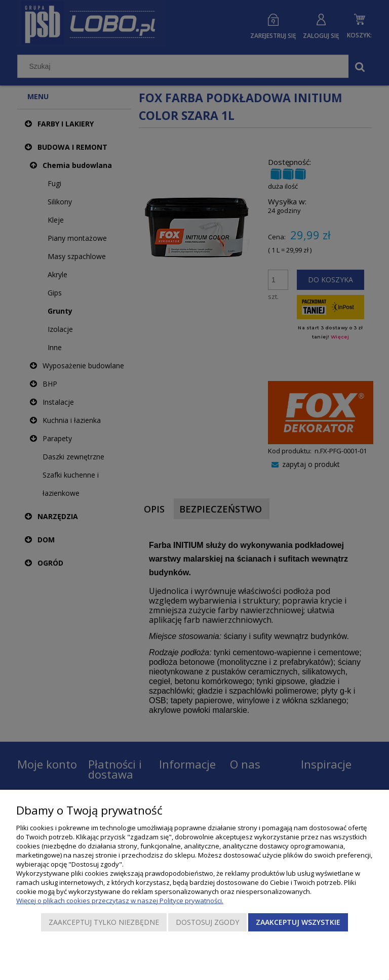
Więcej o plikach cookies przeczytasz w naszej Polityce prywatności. (120, 901)
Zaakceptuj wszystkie (298, 922)
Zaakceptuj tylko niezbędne (104, 922)
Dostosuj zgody (207, 922)
